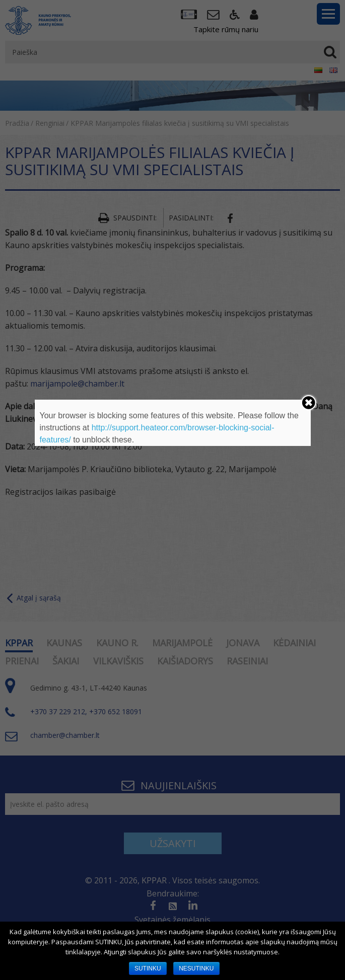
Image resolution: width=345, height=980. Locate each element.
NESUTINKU (196, 968)
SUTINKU (148, 968)
